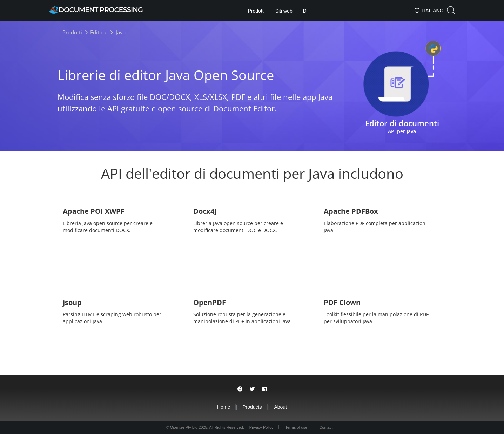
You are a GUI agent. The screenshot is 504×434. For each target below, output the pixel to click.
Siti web (284, 11)
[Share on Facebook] (240, 389)
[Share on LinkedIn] (264, 389)
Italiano (429, 10)
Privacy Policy (261, 427)
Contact (326, 427)
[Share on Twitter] (252, 389)
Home (224, 407)
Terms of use (296, 427)
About (280, 407)
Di (305, 11)
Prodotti (256, 11)
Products (252, 407)
